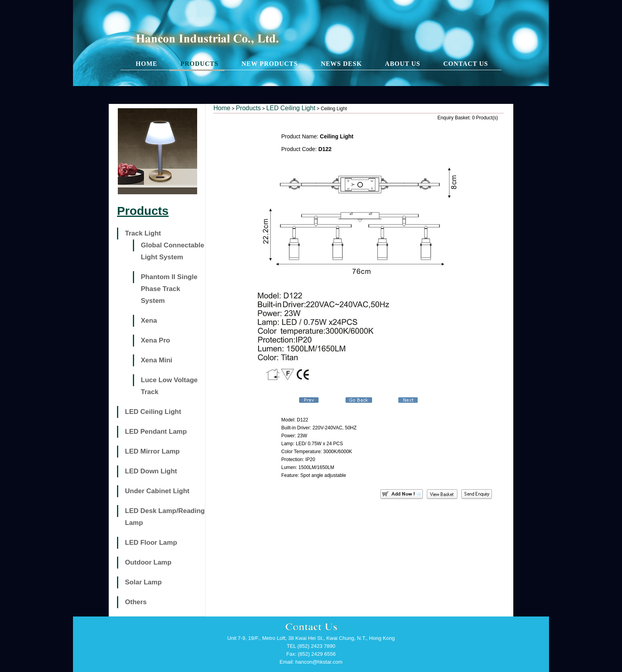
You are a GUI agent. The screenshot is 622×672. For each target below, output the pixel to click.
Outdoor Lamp (148, 562)
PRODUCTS (200, 64)
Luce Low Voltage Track (169, 386)
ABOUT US (402, 64)
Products (248, 108)
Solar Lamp (143, 582)
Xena (149, 321)
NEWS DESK (342, 64)
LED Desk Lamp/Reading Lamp (165, 517)
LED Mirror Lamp (152, 451)
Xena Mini (156, 360)
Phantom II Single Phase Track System (169, 289)
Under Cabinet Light (157, 491)
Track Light (143, 233)
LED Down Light (151, 471)
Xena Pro (155, 340)
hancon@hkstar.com (319, 662)
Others (136, 602)
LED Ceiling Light (153, 412)
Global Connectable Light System (173, 251)
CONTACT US (466, 64)
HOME (147, 64)
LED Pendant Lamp (156, 432)
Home (222, 108)
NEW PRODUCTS (270, 64)
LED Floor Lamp (151, 543)
